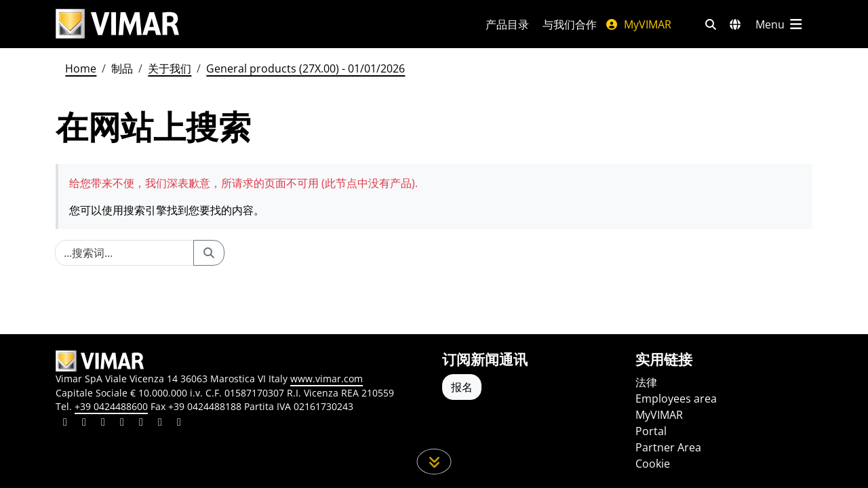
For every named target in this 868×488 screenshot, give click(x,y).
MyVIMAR (638, 24)
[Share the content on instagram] (122, 424)
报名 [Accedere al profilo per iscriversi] (462, 387)
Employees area (676, 399)
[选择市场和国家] (735, 24)
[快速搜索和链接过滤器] (711, 24)
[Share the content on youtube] (141, 424)
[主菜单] (780, 24)
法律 (646, 382)
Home (81, 68)
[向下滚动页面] (434, 462)
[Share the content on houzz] (160, 424)
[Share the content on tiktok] (179, 424)
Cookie (653, 464)
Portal (651, 431)
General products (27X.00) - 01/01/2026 (305, 68)
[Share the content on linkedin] (65, 424)
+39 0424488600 (111, 406)
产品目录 (507, 24)
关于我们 (170, 68)
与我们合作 (570, 24)
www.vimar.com (327, 379)
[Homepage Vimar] (117, 24)
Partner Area (668, 447)
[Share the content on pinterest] (103, 424)
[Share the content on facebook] (84, 424)
